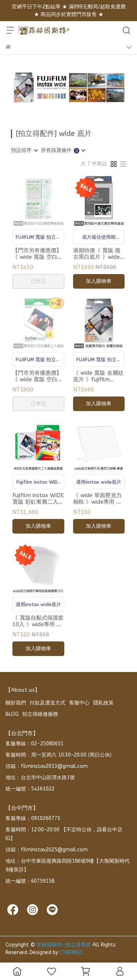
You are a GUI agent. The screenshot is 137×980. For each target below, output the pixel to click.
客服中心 (79, 703)
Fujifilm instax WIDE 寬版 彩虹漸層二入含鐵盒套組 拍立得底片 (38, 499)
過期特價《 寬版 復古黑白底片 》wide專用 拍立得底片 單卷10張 (97, 254)
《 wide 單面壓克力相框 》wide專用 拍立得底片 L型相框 (97, 499)
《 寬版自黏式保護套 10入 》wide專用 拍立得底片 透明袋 (38, 621)
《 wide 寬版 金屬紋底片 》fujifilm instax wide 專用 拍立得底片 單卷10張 (98, 376)
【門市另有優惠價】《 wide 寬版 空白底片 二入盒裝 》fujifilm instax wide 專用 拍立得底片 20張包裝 (38, 376)
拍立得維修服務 (40, 714)
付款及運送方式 (47, 703)
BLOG (12, 714)
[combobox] (24, 151)
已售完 (38, 281)
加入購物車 (99, 281)
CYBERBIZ (71, 952)
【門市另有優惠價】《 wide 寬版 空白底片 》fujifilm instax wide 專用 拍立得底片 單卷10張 (38, 254)
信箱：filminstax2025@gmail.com (47, 850)
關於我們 (16, 703)
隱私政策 (103, 703)
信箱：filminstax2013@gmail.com (47, 766)
